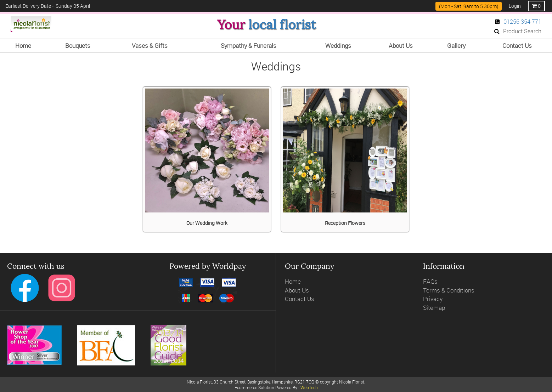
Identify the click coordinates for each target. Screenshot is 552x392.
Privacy (433, 299)
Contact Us (300, 299)
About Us (297, 290)
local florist (282, 25)
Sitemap (434, 308)
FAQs (430, 281)
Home (293, 281)
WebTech (309, 387)
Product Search (518, 31)
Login (515, 6)
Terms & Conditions (449, 290)
